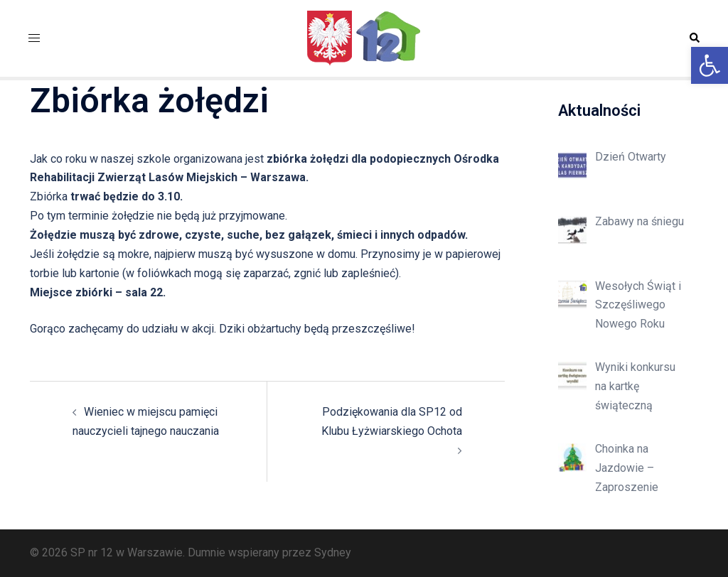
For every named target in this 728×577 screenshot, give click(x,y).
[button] (710, 65)
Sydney (333, 552)
